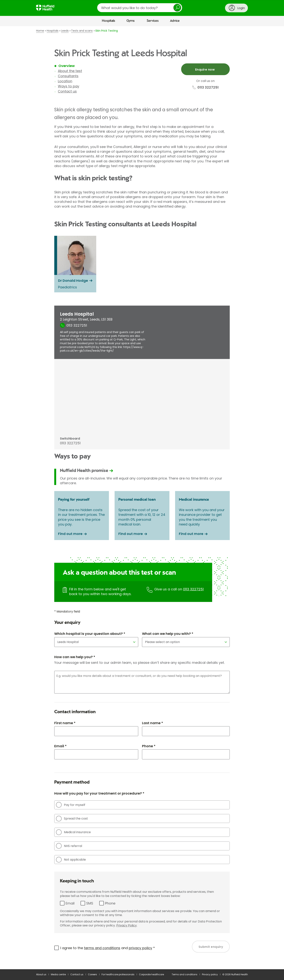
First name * (65, 723)
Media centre (58, 974)
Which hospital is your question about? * (90, 634)
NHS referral (69, 846)
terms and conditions (102, 948)
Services (153, 21)
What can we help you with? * (168, 634)
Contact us (67, 91)
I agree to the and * (108, 948)
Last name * (152, 723)
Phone (110, 903)
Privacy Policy (126, 925)
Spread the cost (72, 819)
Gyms (131, 21)
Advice (175, 21)
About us (41, 974)
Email (70, 903)
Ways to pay (69, 86)
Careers (92, 974)
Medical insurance (73, 832)
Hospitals (109, 21)
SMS (90, 903)
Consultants (68, 76)
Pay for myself (71, 805)
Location (65, 81)
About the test (70, 71)
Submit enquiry (211, 947)
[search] (140, 8)
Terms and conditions (185, 974)
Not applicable (71, 860)
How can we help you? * (75, 657)
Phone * (149, 746)
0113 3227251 (193, 589)
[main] (142, 498)
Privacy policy (210, 974)
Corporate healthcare (151, 974)
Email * (60, 746)
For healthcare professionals (118, 974)
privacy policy (140, 948)
